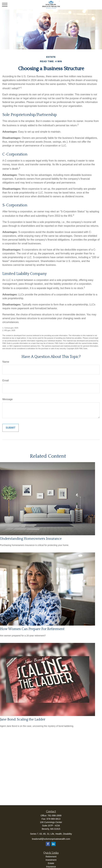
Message (8, 399)
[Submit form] (11, 428)
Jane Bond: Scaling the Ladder (23, 719)
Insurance (51, 867)
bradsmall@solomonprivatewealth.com (51, 839)
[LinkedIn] (53, 844)
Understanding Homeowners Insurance (31, 539)
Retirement (51, 857)
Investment (51, 860)
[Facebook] (48, 844)
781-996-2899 (54, 816)
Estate (51, 863)
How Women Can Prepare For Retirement (32, 629)
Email (6, 381)
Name (6, 362)
